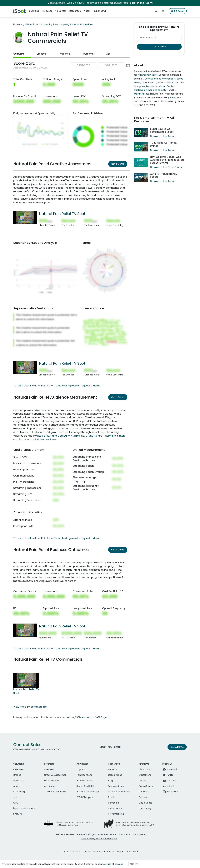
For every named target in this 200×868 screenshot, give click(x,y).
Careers (143, 781)
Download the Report (163, 136)
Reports (112, 769)
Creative (41, 54)
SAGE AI (18, 814)
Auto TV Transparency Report (164, 175)
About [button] (87, 11)
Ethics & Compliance (113, 851)
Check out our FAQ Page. (92, 717)
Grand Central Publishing (101, 436)
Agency (17, 786)
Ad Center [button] (61, 11)
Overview (19, 54)
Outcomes (89, 54)
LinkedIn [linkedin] (169, 786)
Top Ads (81, 769)
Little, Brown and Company (54, 436)
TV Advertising (116, 814)
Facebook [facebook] (170, 769)
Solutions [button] (34, 11)
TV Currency (115, 808)
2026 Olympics (85, 797)
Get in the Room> (143, 3)
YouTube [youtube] (169, 781)
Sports (17, 797)
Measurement (52, 781)
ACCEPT (134, 864)
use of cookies (115, 864)
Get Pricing (145, 808)
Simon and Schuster (157, 90)
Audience (65, 54)
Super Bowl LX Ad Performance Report (162, 130)
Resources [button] (75, 11)
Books (173, 98)
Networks (19, 781)
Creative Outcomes (119, 792)
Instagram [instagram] (170, 792)
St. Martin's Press (47, 439)
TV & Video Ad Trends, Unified (163, 144)
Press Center (146, 786)
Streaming (19, 792)
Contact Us (145, 792)
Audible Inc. (78, 436)
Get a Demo (118, 164)
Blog (110, 781)
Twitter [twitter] (168, 775)
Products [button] (47, 11)
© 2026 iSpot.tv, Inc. (71, 851)
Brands (17, 775)
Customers (145, 775)
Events (112, 797)
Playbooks (114, 803)
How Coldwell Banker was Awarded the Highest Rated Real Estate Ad (167, 160)
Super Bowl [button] (100, 11)
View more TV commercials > (31, 707)
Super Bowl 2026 (85, 786)
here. (143, 834)
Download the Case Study (166, 167)
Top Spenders (84, 775)
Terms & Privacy (92, 851)
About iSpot (145, 769)
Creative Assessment (56, 775)
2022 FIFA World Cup (88, 792)
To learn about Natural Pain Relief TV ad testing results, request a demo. (57, 386)
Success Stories (117, 786)
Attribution (50, 786)
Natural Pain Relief (148, 75)
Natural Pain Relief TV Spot (62, 214)
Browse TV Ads (85, 781)
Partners (144, 797)
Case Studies (115, 775)
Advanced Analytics (55, 792)
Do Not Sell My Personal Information (99, 838)
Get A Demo (178, 11)
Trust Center (132, 851)
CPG (16, 803)
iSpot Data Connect (24, 808)
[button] (100, 65)
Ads (108, 54)
